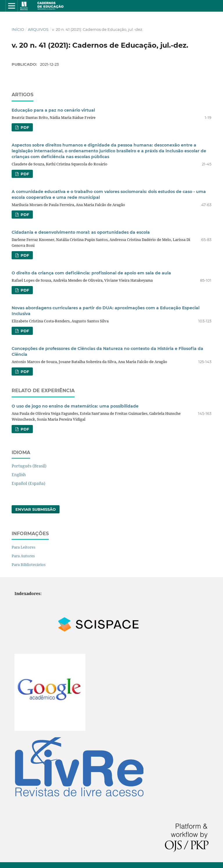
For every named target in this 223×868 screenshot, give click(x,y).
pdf (24, 127)
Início (18, 29)
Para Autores (23, 556)
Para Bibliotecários (29, 565)
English (19, 475)
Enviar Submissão (36, 509)
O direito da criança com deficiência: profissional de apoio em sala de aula (91, 273)
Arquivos (38, 29)
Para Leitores (24, 547)
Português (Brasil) (29, 466)
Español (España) (28, 483)
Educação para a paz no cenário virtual (53, 110)
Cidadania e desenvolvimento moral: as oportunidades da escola (81, 232)
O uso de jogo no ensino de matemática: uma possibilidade (75, 406)
